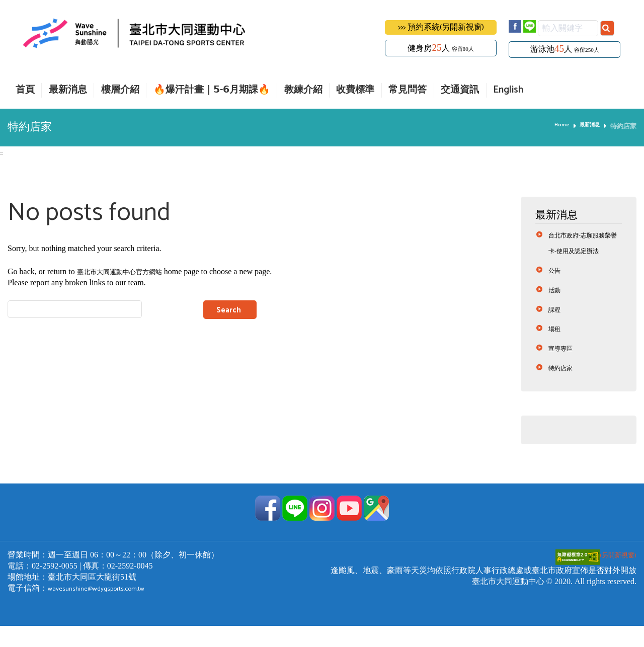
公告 (556, 288)
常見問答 (408, 90)
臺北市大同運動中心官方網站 (129, 272)
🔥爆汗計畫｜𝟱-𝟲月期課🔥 (212, 90)
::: (2, 152)
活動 (556, 308)
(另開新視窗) (592, 576)
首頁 (25, 90)
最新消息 (68, 90)
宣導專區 (563, 368)
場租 (556, 348)
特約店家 (563, 388)
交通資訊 (460, 90)
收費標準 (355, 90)
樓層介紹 (120, 90)
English (508, 90)
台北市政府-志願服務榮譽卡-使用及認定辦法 (584, 252)
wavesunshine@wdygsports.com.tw (107, 609)
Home (554, 126)
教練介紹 (303, 90)
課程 (556, 328)
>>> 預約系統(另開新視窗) (441, 27)
